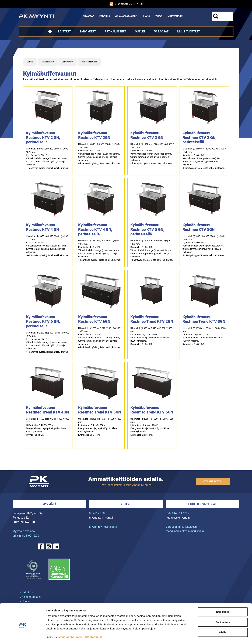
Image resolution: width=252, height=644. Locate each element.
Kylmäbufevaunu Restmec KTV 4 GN (43, 227)
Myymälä (49, 504)
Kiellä (223, 618)
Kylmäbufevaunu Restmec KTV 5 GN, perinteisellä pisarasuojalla (147, 230)
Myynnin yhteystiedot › (103, 527)
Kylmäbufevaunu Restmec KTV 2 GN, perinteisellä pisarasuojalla (43, 138)
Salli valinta (223, 608)
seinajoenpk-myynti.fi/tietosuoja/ (80, 623)
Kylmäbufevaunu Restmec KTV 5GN (199, 227)
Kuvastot (88, 16)
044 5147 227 (181, 513)
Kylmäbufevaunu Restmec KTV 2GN (94, 135)
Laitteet (64, 31)
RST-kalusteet (115, 31)
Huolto (146, 16)
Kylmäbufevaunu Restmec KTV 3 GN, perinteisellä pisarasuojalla (199, 138)
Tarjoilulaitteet (48, 62)
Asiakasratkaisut (126, 16)
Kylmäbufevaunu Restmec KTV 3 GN (147, 135)
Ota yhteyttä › (213, 481)
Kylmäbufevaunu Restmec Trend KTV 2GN (152, 319)
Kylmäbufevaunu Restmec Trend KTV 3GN (204, 319)
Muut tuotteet (189, 31)
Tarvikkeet (88, 31)
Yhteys (126, 504)
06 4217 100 (97, 513)
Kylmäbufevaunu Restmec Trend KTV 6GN (152, 410)
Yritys (159, 16)
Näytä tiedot (187, 637)
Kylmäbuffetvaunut (89, 62)
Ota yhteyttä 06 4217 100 (126, 4)
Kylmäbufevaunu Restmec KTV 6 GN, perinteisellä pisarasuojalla (43, 322)
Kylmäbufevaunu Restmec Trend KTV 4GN (47, 410)
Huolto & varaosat (202, 504)
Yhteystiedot (176, 16)
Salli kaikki (223, 598)
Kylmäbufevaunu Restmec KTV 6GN (94, 319)
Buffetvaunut (68, 62)
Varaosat (161, 31)
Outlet (140, 31)
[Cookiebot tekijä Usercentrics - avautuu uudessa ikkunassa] (23, 637)
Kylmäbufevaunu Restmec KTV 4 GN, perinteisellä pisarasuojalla (95, 230)
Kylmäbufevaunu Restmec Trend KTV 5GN (100, 410)
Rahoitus (104, 16)
